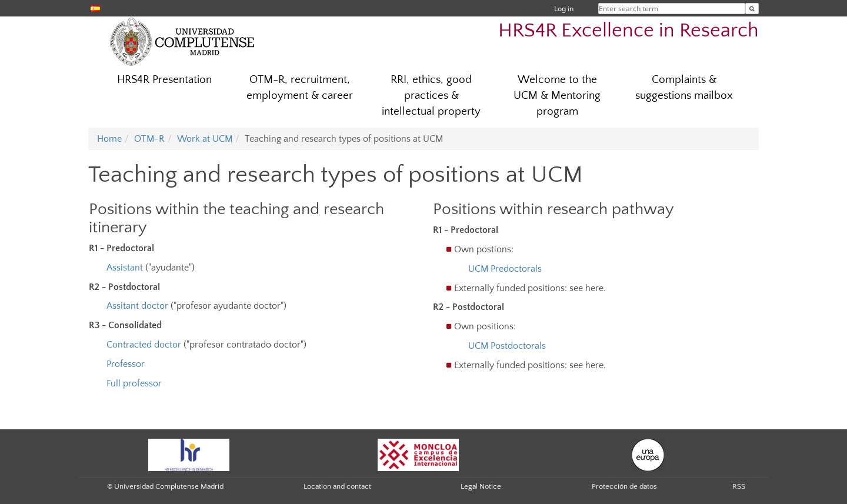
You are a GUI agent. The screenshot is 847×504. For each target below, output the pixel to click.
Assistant (126, 268)
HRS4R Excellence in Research (628, 31)
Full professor (134, 383)
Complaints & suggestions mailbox (684, 88)
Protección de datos (624, 486)
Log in (564, 9)
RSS (739, 486)
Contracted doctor (144, 345)
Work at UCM (205, 139)
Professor (126, 364)
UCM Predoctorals (505, 269)
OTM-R (149, 139)
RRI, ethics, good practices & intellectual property (431, 96)
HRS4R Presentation (164, 80)
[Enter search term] (752, 9)
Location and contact (337, 486)
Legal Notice (481, 486)
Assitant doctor (137, 306)
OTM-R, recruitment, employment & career (300, 88)
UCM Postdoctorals (507, 346)
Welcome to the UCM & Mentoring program (557, 96)
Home (109, 139)
